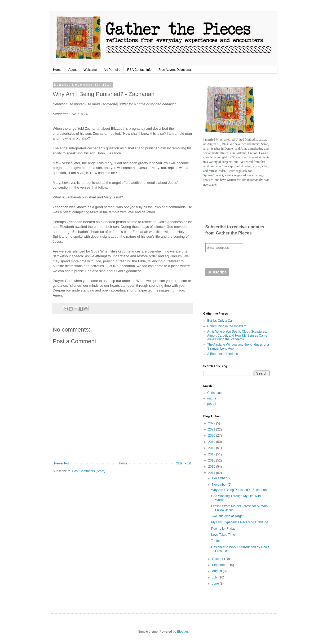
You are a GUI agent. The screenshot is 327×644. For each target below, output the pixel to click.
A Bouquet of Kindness (223, 354)
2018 (212, 448)
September (220, 565)
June (216, 584)
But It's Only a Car (220, 321)
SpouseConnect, (214, 175)
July (215, 577)
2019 (212, 442)
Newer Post (62, 463)
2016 (212, 460)
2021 (212, 429)
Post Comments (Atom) (89, 471)
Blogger (182, 632)
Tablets (216, 541)
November (220, 485)
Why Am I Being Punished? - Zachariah (239, 490)
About (72, 70)
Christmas (214, 393)
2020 (212, 436)
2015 (212, 467)
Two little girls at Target (227, 516)
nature (212, 398)
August (217, 571)
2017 (212, 454)
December (220, 478)
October (218, 559)
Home (57, 70)
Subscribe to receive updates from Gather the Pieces (235, 230)
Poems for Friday (223, 529)
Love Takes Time (223, 535)
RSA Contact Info (139, 70)
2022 (212, 423)
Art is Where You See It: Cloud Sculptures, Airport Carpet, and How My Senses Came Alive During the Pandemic (237, 335)
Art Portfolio (112, 70)
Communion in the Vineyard (227, 326)
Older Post (183, 463)
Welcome (90, 70)
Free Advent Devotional (175, 70)
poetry (212, 404)
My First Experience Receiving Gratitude (240, 522)
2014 (212, 473)
